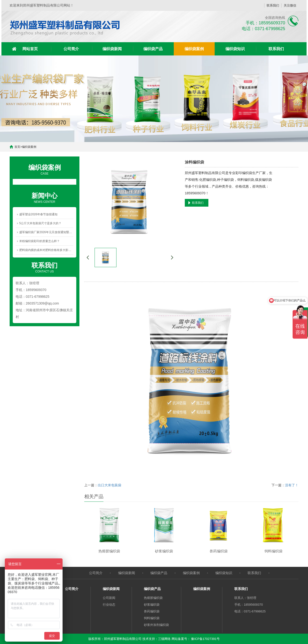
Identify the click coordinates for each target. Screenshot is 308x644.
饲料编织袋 (152, 618)
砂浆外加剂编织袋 (156, 625)
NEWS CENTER (45, 197)
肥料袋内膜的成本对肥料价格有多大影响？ (46, 250)
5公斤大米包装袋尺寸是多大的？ (40, 223)
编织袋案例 (194, 49)
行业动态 (109, 605)
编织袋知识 (235, 49)
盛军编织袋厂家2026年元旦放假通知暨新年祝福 (46, 232)
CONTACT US (45, 267)
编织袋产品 (153, 49)
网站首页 (30, 49)
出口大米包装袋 (109, 485)
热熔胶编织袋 (153, 598)
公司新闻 (109, 598)
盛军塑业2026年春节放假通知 (38, 214)
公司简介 (71, 49)
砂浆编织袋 (152, 605)
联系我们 (273, 5)
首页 (17, 147)
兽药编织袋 (152, 611)
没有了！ (292, 485)
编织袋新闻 (112, 49)
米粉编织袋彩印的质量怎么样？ (39, 241)
